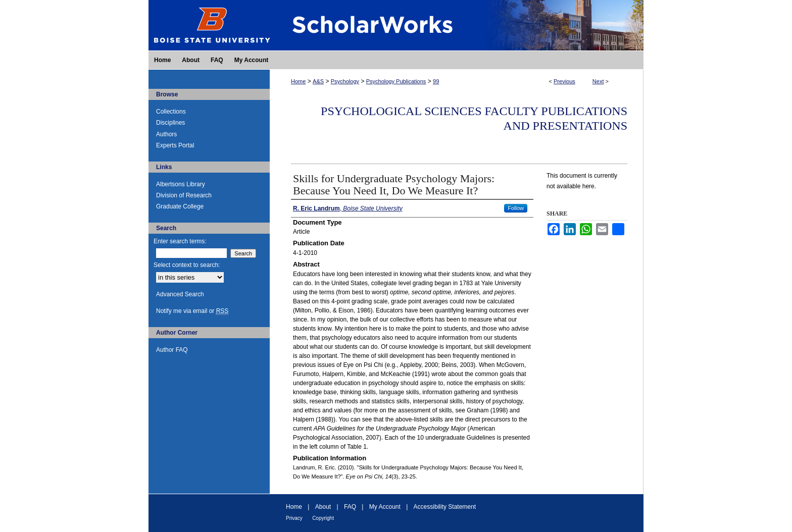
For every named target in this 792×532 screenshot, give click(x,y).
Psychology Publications (396, 81)
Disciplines (170, 123)
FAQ (350, 507)
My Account (385, 507)
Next (598, 81)
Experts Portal (175, 145)
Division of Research (184, 195)
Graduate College (180, 206)
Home (298, 81)
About (323, 507)
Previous (564, 81)
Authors (166, 134)
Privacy (294, 518)
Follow (516, 208)
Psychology (345, 81)
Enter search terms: (180, 241)
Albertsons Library (181, 184)
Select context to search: (187, 265)
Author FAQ (172, 350)
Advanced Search (180, 294)
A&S (318, 81)
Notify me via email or (192, 311)
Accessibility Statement (445, 507)
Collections (171, 112)
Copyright (323, 518)
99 (436, 81)
